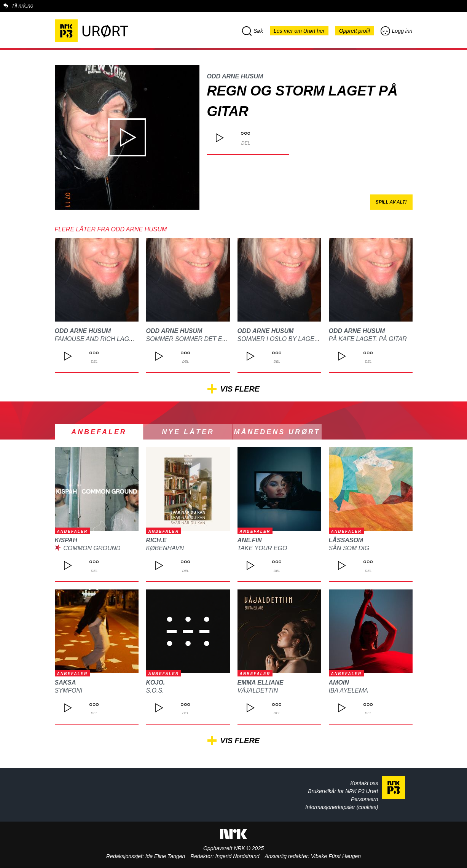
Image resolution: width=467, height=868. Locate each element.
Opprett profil (355, 31)
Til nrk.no (22, 6)
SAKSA (65, 682)
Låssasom (346, 540)
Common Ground (92, 548)
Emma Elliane (261, 682)
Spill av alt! (391, 202)
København (165, 548)
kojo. (156, 682)
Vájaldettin (258, 690)
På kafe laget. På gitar (368, 339)
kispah (66, 540)
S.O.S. (155, 690)
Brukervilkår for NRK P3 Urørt (343, 791)
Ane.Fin (250, 540)
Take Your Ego (262, 548)
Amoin (339, 682)
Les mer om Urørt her (299, 31)
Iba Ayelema (348, 690)
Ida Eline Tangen (165, 856)
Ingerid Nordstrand (237, 856)
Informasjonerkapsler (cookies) (342, 807)
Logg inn (397, 31)
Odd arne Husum (235, 76)
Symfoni (69, 690)
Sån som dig (349, 548)
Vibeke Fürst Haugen (336, 856)
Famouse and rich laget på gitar (111, 339)
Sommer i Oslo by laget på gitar (293, 339)
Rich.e (156, 540)
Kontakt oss (364, 783)
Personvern (365, 799)
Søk (253, 31)
